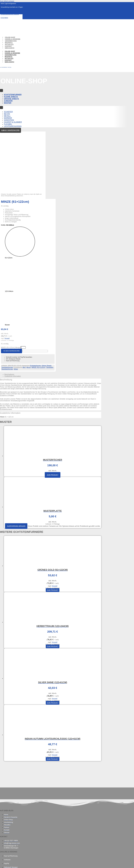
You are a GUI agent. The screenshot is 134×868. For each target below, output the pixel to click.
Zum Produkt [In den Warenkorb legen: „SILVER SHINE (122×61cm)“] (53, 645)
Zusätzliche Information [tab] (13, 318)
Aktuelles (9, 58)
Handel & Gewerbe (12, 53)
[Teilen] (8, 863)
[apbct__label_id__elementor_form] (35, 293)
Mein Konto (10, 48)
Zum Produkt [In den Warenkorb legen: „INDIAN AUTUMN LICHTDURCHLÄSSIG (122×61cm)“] (53, 701)
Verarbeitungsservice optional (10, 14)
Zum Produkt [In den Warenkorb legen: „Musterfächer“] (53, 417)
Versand (7, 281)
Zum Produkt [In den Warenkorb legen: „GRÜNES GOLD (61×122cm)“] (53, 532)
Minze (29, 309)
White (16, 311)
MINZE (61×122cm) (38, 309)
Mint (24, 309)
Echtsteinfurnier (35, 308)
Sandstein (50, 309)
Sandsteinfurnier (7, 309)
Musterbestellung (6, 11)
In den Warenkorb (12, 293)
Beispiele (9, 57)
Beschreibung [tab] (9, 316)
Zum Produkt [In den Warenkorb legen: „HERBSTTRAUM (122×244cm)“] (53, 588)
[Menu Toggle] (1, 90)
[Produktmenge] (23, 290)
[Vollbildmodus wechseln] (5, 863)
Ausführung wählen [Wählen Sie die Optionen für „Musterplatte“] (16, 468)
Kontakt (8, 60)
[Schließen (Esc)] (12, 863)
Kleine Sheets (47, 308)
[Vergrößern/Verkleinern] (1, 863)
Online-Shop (10, 51)
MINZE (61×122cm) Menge (11, 290)
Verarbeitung (11, 55)
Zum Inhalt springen (7, 1)
